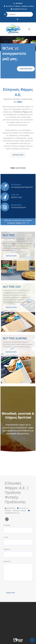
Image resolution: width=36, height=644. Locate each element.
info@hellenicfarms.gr (20, 9)
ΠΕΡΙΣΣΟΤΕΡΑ (18, 155)
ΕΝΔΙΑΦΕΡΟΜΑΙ (26, 69)
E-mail (6, 537)
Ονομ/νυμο (7, 525)
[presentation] (18, 586)
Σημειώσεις (7, 561)
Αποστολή (11, 593)
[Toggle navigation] (29, 29)
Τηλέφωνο (7, 549)
